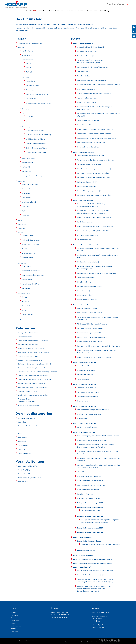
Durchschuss (26, 207)
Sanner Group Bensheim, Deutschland (31, 348)
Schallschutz (26, 193)
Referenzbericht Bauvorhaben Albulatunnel (92, 337)
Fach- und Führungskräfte (31, 240)
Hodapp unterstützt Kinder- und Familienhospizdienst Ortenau (99, 85)
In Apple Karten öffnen (98, 627)
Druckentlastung (32, 99)
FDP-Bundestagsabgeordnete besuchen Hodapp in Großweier (99, 436)
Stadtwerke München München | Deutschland (34, 341)
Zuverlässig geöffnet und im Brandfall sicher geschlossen (97, 138)
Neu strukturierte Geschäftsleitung (89, 476)
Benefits (25, 249)
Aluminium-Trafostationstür (86, 388)
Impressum (25, 301)
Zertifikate (21, 449)
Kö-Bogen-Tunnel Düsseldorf (28, 333)
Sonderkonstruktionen (85, 366)
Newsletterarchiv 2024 (89, 384)
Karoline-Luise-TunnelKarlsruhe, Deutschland (33, 395)
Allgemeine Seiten (24, 294)
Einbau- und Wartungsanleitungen (30, 426)
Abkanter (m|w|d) (83, 72)
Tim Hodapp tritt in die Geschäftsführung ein (93, 324)
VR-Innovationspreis (84, 240)
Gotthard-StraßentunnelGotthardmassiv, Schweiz (35, 364)
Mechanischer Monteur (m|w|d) (88, 262)
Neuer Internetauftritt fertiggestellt (90, 342)
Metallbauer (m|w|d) (84, 282)
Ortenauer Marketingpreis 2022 (88, 235)
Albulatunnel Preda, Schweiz (28, 345)
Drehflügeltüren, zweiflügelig (36, 152)
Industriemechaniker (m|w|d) (87, 182)
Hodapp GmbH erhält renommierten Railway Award (95, 226)
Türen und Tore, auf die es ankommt (30, 44)
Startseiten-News (87, 555)
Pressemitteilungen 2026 (94, 532)
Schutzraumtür (27, 55)
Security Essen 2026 (25, 474)
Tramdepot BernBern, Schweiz (28, 356)
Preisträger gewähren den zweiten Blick (91, 143)
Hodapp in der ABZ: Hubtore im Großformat (92, 440)
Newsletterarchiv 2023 (89, 363)
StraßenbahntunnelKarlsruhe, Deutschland (32, 387)
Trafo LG (29, 72)
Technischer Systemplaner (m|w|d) (89, 164)
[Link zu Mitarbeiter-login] (127, 4)
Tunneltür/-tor (90, 550)
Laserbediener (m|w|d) (85, 295)
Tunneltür (25, 78)
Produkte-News (87, 538)
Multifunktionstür (28, 51)
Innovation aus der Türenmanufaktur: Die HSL (93, 67)
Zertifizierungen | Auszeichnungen (34, 275)
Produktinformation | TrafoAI (87, 308)
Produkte (32, 11)
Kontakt (103, 11)
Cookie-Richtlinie (28, 315)
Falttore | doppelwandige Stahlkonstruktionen (93, 410)
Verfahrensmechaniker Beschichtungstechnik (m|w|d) (95, 160)
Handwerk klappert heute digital (89, 498)
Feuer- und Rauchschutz (30, 184)
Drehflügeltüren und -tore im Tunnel (38, 103)
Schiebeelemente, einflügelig (36, 130)
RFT (27, 121)
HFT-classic (30, 117)
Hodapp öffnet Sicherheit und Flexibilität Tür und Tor (95, 129)
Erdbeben (25, 215)
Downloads (71, 11)
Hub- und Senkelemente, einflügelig (39, 135)
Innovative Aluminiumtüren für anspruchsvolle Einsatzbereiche (99, 346)
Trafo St (29, 63)
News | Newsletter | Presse (31, 284)
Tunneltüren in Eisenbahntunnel (88, 392)
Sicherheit (43, 11)
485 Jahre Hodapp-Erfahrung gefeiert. (91, 328)
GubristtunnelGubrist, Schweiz (28, 391)
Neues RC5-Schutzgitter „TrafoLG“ (89, 333)
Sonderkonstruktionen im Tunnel (37, 94)
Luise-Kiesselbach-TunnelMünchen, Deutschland (34, 380)
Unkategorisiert (23, 446)
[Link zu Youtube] (120, 4)
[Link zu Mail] (123, 4)
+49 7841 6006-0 (63, 615)
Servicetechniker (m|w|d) (86, 278)
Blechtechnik (26, 171)
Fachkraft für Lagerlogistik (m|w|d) (89, 191)
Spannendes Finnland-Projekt (87, 98)
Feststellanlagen (27, 163)
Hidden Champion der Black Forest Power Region (94, 218)
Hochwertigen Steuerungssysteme (89, 414)
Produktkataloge (24, 438)
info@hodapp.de (62, 613)
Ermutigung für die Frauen (86, 494)
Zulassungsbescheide (25, 453)
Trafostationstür (27, 60)
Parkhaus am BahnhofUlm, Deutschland (31, 368)
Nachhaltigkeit (27, 280)
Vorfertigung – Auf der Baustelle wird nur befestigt (95, 134)
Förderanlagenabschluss (30, 127)
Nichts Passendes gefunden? (87, 300)
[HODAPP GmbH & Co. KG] (16, 4)
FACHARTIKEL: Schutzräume (87, 52)
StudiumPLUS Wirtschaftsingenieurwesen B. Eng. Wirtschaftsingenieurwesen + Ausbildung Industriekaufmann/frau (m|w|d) (94, 589)
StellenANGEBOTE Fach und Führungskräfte (97, 559)
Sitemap (25, 310)
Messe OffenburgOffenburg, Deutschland (32, 383)
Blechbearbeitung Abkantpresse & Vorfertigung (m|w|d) (97, 273)
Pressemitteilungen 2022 (94, 503)
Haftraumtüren (82, 419)
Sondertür (25, 109)
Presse (20, 434)
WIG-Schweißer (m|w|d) (86, 56)
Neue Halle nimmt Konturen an (88, 125)
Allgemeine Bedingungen (26, 418)
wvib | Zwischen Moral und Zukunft (90, 313)
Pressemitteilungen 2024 (94, 516)
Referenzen (60, 11)
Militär (51, 11)
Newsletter (22, 430)
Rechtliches (26, 288)
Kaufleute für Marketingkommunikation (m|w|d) (94, 173)
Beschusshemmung (84, 401)
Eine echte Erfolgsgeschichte (87, 89)
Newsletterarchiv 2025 (89, 406)
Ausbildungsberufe (88, 152)
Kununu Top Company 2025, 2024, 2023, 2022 (93, 231)
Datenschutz (26, 306)
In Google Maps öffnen (98, 625)
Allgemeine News (87, 44)
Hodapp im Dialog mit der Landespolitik (91, 47)
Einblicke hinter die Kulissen (87, 102)
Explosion (25, 211)
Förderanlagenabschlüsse (86, 370)
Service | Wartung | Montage (87, 427)
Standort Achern (27, 258)
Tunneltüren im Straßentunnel (88, 397)
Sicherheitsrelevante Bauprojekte (29, 405)
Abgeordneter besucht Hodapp (88, 120)
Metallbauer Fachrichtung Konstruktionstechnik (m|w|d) (96, 169)
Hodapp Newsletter (25, 320)
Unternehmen (93, 11)
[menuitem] (62, 642)
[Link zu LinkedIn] (115, 4)
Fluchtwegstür (31, 90)
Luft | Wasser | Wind (29, 202)
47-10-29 (81, 472)
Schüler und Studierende (30, 245)
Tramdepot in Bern (84, 76)
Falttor (24, 113)
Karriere (82, 11)
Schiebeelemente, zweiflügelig (37, 148)
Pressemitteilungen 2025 (94, 528)
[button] (108, 11)
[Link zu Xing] (118, 4)
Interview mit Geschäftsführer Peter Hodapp (93, 80)
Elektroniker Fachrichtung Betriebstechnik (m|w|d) (95, 195)
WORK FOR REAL (24, 470)
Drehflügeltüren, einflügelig (36, 139)
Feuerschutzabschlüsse (85, 375)
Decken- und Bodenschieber (36, 144)
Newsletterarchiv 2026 (89, 424)
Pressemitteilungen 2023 (94, 507)
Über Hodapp (27, 266)
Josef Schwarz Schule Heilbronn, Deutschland (34, 352)
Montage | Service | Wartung (32, 176)
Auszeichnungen (87, 201)
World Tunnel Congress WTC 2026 (30, 478)
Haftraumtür (26, 167)
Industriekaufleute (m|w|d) (87, 186)
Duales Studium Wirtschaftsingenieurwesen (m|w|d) (95, 571)
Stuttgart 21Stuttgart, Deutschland (30, 360)
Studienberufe (86, 567)
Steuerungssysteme (29, 158)
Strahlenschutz (27, 198)
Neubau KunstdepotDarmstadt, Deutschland (33, 376)
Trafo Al (29, 68)
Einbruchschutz (27, 189)
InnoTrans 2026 (23, 482)
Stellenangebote (28, 236)
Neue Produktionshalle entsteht (88, 147)
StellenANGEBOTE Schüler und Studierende (97, 563)
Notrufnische (30, 81)
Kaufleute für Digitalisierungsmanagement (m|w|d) (95, 178)
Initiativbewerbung (28, 253)
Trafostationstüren (84, 379)
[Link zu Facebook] (107, 4)
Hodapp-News (86, 305)
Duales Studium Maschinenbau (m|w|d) (91, 575)
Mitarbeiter (15, 631)
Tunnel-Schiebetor (32, 86)
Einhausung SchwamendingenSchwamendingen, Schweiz (37, 372)
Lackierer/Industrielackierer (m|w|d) (90, 286)
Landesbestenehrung (85, 222)
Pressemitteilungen (88, 432)
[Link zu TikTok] (112, 4)
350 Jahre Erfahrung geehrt (91, 511)
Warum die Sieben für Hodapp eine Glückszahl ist (94, 94)
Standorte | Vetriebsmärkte (31, 271)
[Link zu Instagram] (110, 4)
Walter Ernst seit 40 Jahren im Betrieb (90, 481)
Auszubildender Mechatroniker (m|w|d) (91, 156)
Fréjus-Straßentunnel (25, 337)
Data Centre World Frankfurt (28, 466)
